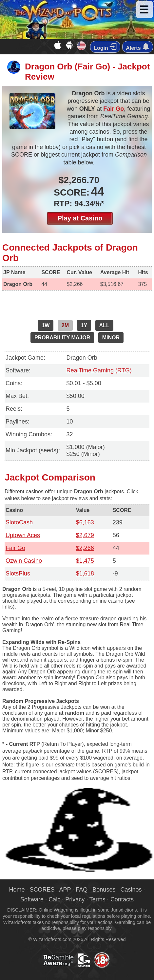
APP (65, 890)
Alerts (138, 47)
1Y (84, 325)
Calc (54, 899)
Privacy (75, 899)
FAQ (82, 890)
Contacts (122, 899)
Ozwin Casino (24, 561)
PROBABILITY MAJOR (62, 338)
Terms (97, 899)
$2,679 (85, 535)
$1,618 (85, 574)
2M (65, 325)
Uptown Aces (23, 535)
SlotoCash (19, 522)
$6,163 (85, 522)
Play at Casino (80, 218)
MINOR (111, 338)
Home (17, 890)
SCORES (42, 890)
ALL (104, 325)
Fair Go (114, 109)
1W (46, 325)
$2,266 (85, 548)
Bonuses (104, 890)
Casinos (131, 890)
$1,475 (85, 561)
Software (32, 899)
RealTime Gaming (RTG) (99, 370)
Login (105, 47)
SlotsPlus (18, 574)
